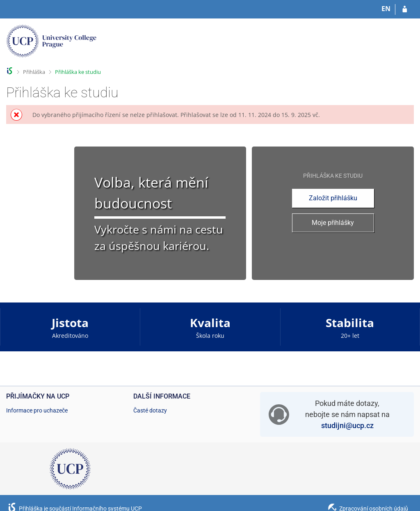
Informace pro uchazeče (37, 410)
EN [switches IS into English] (386, 9)
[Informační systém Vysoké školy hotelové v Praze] (51, 43)
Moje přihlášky (333, 223)
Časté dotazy (150, 410)
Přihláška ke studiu (78, 72)
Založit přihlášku (333, 198)
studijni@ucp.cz (347, 425)
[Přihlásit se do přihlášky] (405, 9)
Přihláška (34, 72)
